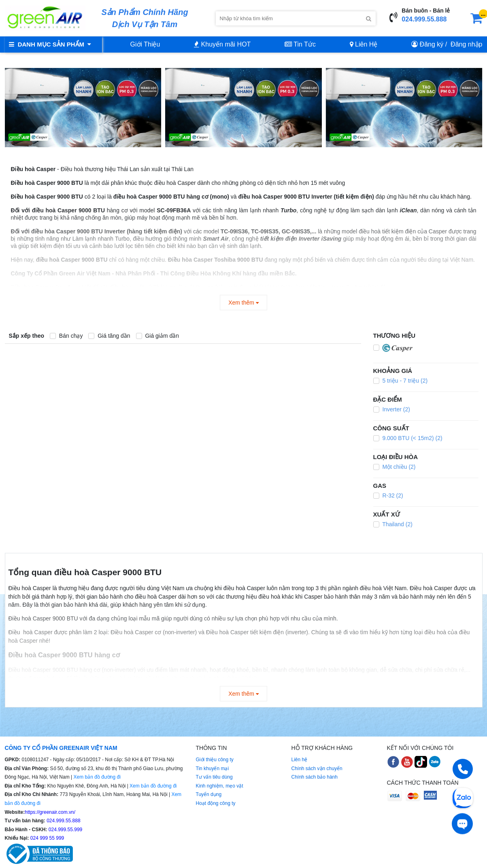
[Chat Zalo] (463, 797)
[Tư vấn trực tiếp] (462, 823)
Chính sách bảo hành (315, 777)
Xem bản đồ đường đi (97, 777)
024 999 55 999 (47, 838)
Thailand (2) (393, 524)
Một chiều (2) (394, 467)
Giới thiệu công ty (215, 760)
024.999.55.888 (424, 19)
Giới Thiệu (145, 44)
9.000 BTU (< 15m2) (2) (408, 438)
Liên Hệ (364, 44)
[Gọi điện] (463, 772)
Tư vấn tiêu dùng (214, 777)
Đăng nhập (466, 44)
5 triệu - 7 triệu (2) (401, 381)
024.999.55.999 (65, 830)
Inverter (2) (392, 409)
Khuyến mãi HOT (222, 44)
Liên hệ (300, 760)
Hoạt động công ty (216, 803)
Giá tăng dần (109, 336)
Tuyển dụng (209, 794)
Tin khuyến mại (213, 768)
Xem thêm (243, 303)
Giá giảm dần (158, 336)
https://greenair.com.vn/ (50, 812)
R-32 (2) (388, 495)
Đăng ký (432, 44)
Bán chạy (66, 336)
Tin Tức (300, 44)
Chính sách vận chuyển (317, 768)
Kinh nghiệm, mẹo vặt (220, 786)
